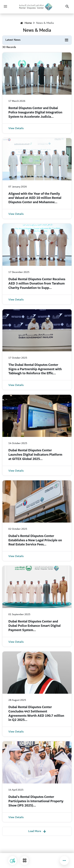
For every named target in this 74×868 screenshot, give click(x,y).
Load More (37, 831)
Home (26, 23)
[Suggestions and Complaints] (13, 861)
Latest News (13, 40)
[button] (64, 861)
